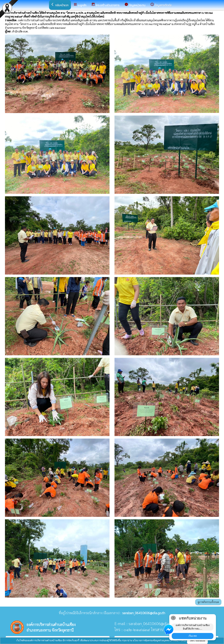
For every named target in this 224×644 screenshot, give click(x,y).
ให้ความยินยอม (197, 641)
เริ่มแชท (193, 636)
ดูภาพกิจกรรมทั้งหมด (208, 602)
